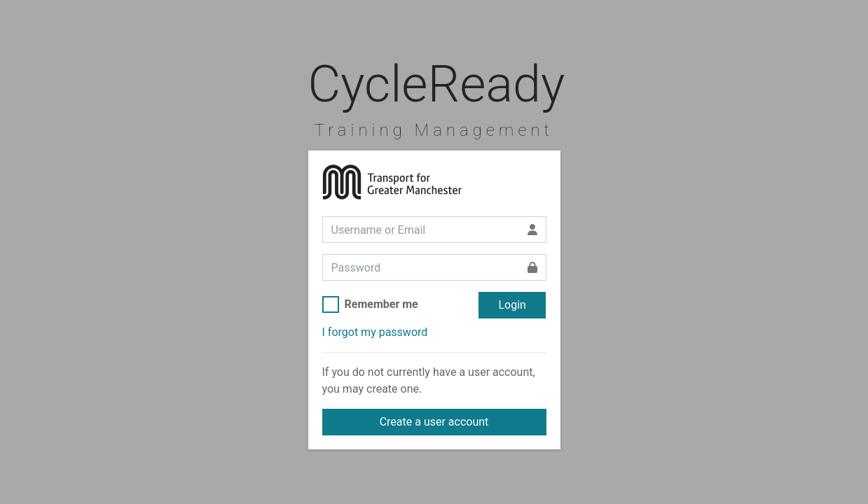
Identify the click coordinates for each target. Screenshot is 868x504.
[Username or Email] (421, 230)
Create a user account (434, 422)
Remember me (381, 304)
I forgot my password (375, 332)
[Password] (421, 267)
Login (512, 305)
